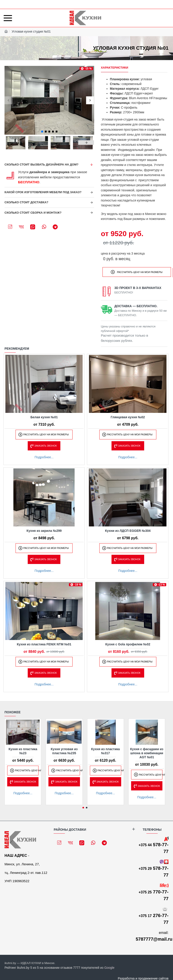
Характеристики (115, 68)
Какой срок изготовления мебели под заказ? (43, 192)
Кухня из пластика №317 (105, 750)
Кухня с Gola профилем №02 (128, 643)
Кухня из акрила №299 (44, 530)
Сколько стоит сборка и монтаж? (33, 213)
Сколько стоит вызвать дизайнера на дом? (41, 164)
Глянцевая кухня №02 (128, 416)
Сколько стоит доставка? (26, 202)
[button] (8, 100)
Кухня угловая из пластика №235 (64, 750)
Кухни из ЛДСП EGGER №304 (128, 530)
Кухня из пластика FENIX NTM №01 (44, 643)
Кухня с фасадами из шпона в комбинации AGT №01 (147, 752)
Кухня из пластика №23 (23, 750)
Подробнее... (44, 456)
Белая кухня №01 (44, 416)
